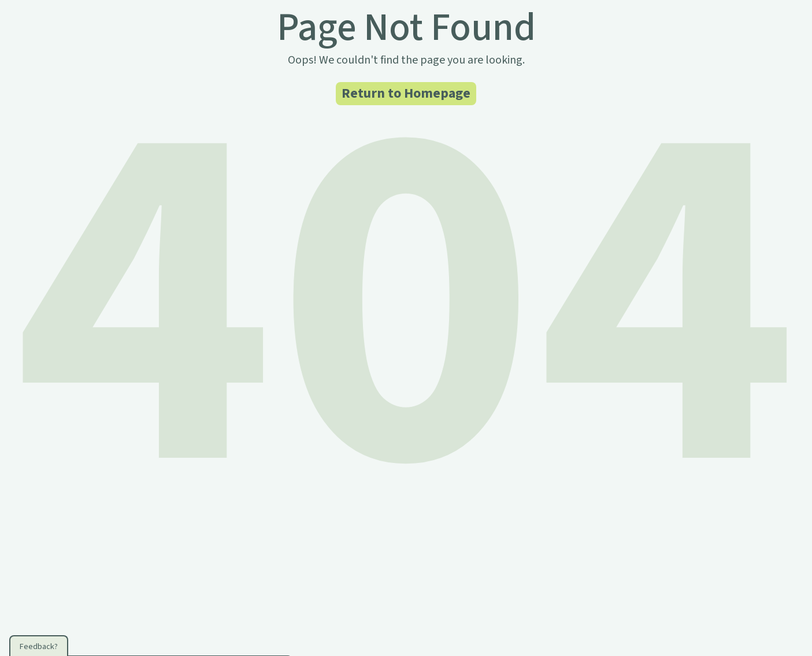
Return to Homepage (406, 93)
